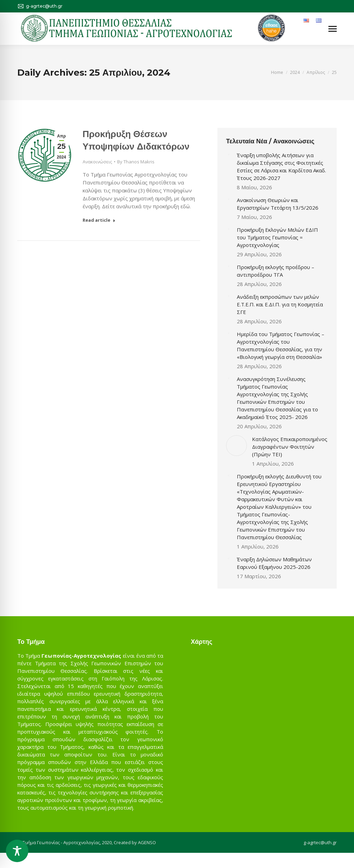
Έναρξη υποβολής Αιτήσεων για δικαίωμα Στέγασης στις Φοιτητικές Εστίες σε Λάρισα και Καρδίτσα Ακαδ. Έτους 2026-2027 (281, 166)
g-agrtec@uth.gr (320, 842)
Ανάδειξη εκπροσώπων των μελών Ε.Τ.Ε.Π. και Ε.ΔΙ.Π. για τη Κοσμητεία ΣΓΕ (280, 304)
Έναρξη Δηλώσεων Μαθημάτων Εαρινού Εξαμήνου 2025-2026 (274, 563)
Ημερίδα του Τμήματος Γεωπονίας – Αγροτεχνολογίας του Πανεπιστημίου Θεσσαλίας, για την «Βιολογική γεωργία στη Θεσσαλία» (281, 345)
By (136, 162)
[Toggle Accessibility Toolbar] (17, 851)
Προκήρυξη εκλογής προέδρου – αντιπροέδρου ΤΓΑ (276, 271)
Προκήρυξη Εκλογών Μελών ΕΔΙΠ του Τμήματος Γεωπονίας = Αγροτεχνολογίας (277, 237)
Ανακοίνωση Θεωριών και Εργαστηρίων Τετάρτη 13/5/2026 (278, 204)
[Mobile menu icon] (333, 29)
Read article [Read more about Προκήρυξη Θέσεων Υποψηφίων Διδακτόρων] (99, 220)
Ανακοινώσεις (97, 162)
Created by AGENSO (135, 842)
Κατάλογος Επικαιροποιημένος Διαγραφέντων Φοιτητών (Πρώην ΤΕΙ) (290, 447)
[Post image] (229, 154)
